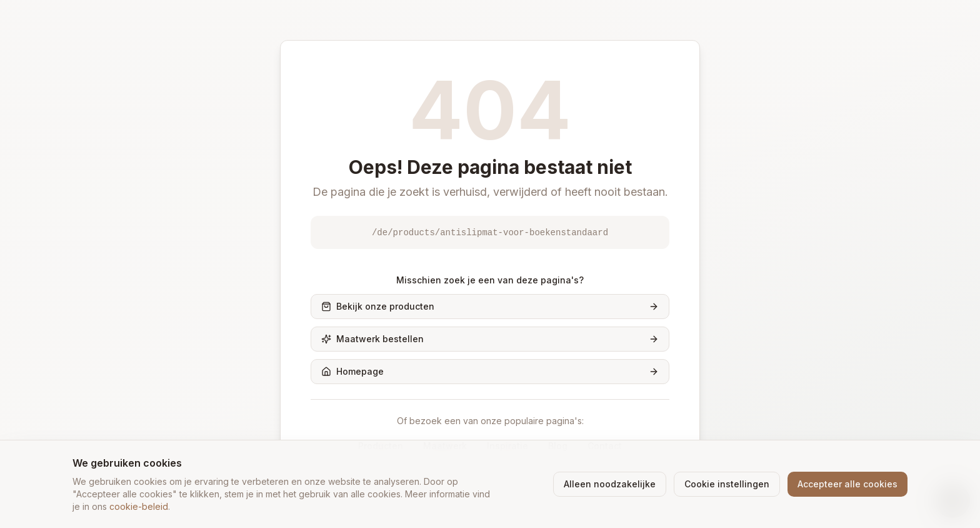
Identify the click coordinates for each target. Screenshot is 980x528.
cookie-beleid (139, 506)
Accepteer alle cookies (847, 484)
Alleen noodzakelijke (610, 484)
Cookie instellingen (727, 484)
